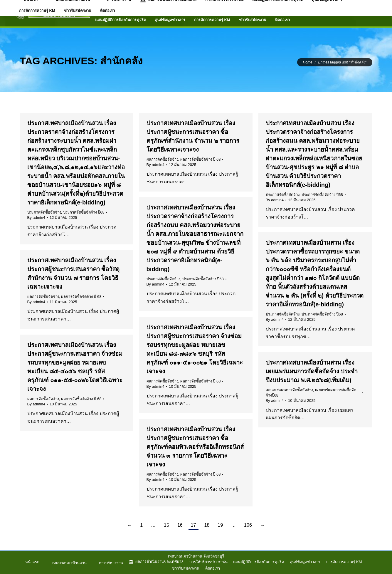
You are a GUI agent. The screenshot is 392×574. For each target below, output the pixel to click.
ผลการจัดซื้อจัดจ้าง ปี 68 (201, 159)
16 (180, 525)
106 (248, 525)
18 (207, 525)
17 (194, 525)
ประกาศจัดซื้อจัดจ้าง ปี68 (84, 212)
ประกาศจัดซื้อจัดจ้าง (44, 212)
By (36, 218)
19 (220, 525)
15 (166, 525)
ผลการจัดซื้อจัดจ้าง (162, 159)
